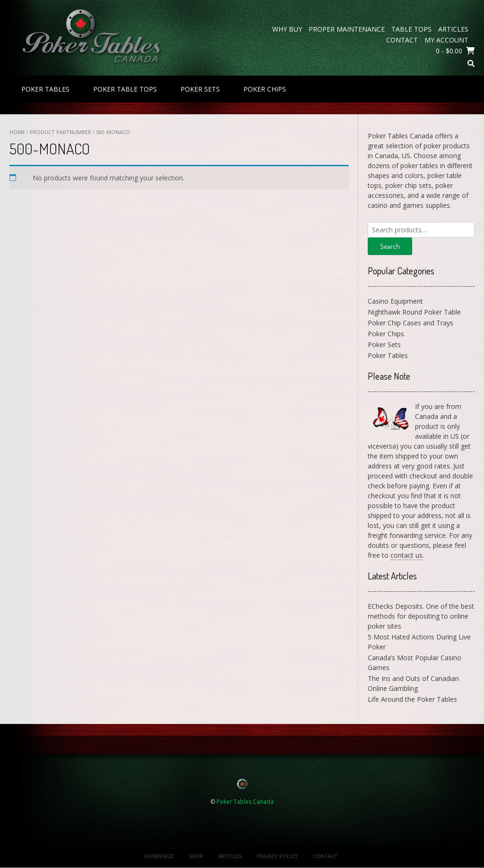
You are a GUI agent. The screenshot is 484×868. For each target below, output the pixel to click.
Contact (402, 40)
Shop (196, 856)
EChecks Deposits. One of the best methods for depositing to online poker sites (421, 616)
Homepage (159, 856)
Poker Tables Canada (245, 802)
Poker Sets (200, 89)
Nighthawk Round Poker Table (414, 312)
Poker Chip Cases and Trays (411, 323)
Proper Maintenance (347, 29)
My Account (446, 40)
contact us (406, 555)
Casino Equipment (395, 301)
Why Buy (287, 29)
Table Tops (411, 29)
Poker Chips (265, 89)
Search (390, 246)
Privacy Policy (277, 856)
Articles (453, 29)
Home (17, 132)
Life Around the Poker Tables (412, 699)
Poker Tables (45, 89)
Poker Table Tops (125, 89)
